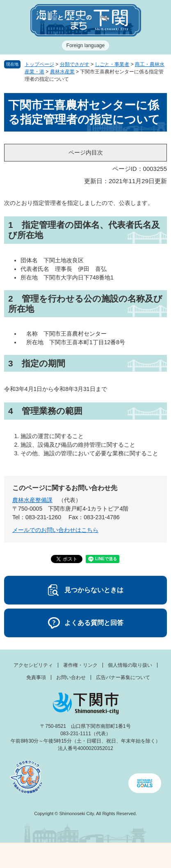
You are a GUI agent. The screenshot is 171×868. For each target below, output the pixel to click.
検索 (107, 856)
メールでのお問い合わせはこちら (55, 530)
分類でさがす (75, 64)
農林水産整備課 (32, 500)
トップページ (39, 64)
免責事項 (36, 677)
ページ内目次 (86, 152)
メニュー (21, 853)
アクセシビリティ (33, 665)
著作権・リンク (80, 665)
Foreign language (85, 45)
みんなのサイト (150, 856)
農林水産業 (62, 72)
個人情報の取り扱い (130, 665)
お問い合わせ (71, 677)
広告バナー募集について (123, 677)
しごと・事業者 (112, 64)
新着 (64, 856)
